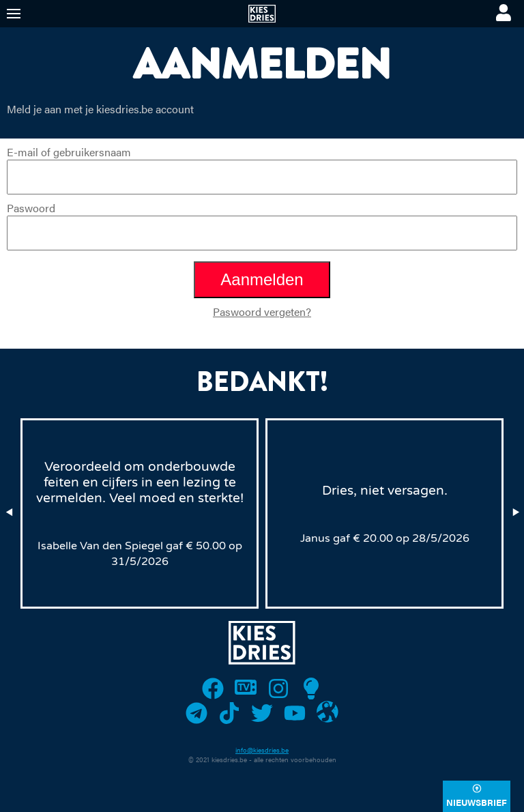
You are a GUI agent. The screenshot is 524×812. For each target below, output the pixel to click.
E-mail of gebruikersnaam (262, 169)
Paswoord (262, 225)
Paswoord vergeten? (262, 311)
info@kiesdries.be (262, 750)
